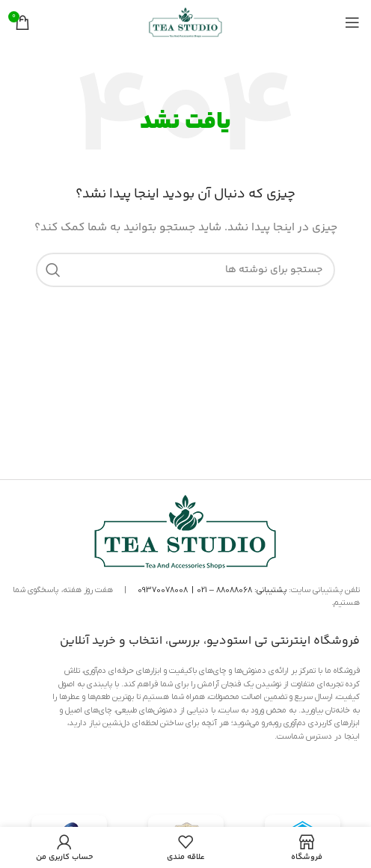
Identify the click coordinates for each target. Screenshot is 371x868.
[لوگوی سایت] (185, 22)
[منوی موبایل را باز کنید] (352, 22)
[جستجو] (185, 270)
